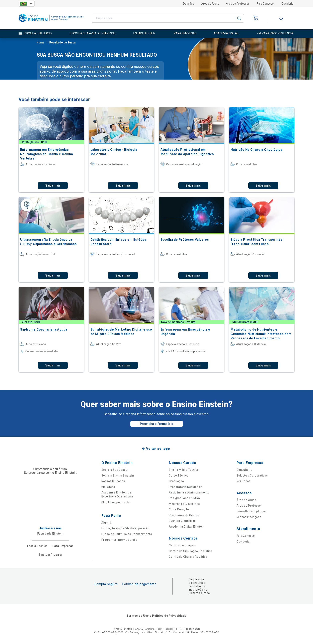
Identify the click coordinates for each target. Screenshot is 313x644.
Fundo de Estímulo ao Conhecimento (127, 534)
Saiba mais (53, 186)
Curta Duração (179, 509)
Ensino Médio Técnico (184, 470)
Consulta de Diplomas (252, 511)
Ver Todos (244, 481)
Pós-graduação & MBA (184, 498)
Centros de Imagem (183, 545)
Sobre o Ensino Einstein (118, 476)
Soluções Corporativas (252, 476)
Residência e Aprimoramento (189, 492)
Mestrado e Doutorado (184, 504)
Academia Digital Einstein (187, 527)
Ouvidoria (287, 4)
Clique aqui (196, 579)
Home (41, 43)
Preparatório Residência (186, 487)
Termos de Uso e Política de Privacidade (156, 616)
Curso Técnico (179, 476)
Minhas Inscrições (249, 517)
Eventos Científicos (182, 521)
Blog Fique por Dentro (116, 502)
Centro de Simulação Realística (191, 551)
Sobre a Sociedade (114, 470)
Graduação (176, 481)
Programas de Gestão (184, 515)
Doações (189, 4)
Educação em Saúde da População (125, 528)
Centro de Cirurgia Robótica (188, 557)
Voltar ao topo (158, 449)
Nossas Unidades (113, 481)
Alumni (106, 523)
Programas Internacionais (119, 540)
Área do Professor (238, 4)
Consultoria (245, 470)
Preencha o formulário (157, 424)
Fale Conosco (265, 4)
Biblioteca (108, 487)
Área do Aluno (210, 4)
